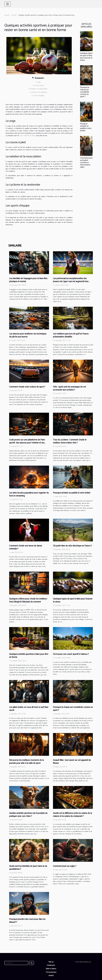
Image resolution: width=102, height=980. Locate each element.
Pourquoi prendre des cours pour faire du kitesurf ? (27, 921)
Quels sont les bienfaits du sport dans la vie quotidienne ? (28, 868)
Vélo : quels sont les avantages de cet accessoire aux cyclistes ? (69, 388)
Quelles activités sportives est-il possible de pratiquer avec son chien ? (28, 815)
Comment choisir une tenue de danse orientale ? (26, 547)
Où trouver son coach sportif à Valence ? (71, 654)
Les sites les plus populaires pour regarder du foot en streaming (29, 494)
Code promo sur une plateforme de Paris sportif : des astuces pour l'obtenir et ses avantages (27, 443)
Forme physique (51, 972)
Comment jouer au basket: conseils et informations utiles (86, 163)
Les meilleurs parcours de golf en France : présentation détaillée (71, 335)
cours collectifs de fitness (27, 136)
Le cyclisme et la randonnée (38, 92)
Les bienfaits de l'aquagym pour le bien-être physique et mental (28, 280)
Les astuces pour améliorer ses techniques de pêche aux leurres (28, 335)
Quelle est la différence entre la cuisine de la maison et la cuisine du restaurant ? (72, 815)
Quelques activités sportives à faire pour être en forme (29, 656)
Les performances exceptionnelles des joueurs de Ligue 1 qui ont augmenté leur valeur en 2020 (71, 281)
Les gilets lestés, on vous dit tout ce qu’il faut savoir (29, 709)
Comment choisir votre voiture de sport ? (27, 387)
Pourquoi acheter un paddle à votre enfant (86, 127)
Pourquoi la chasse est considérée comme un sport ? (85, 92)
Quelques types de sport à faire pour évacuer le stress (86, 57)
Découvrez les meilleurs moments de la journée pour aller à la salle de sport (26, 762)
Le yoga (38, 82)
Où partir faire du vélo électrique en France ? (72, 546)
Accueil (7, 15)
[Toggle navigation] (8, 4)
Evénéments (51, 965)
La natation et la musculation (38, 89)
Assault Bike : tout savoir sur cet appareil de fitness (72, 762)
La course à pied (38, 85)
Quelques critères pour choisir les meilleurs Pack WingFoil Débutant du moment (28, 600)
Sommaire (39, 78)
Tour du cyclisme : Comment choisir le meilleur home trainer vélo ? (70, 441)
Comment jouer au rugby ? (65, 866)
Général (14, 15)
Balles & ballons (51, 969)
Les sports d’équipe (38, 96)
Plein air (51, 962)
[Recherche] (16, 963)
